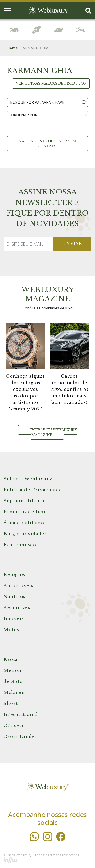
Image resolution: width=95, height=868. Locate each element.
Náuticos (15, 597)
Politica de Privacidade (33, 490)
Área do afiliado (24, 523)
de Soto (13, 682)
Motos (11, 630)
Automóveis (19, 586)
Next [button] (90, 30)
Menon (13, 671)
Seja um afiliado (24, 501)
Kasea (11, 659)
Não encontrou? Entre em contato (47, 143)
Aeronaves (17, 608)
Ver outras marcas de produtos (51, 83)
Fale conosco (20, 545)
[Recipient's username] (29, 244)
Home (13, 48)
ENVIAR (72, 244)
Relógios (14, 575)
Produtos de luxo (25, 512)
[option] (15, 30)
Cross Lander (21, 737)
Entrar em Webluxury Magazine (53, 432)
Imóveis (14, 619)
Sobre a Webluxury (28, 479)
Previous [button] (5, 31)
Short (11, 704)
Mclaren (14, 693)
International (21, 715)
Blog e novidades (25, 534)
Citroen (13, 726)
